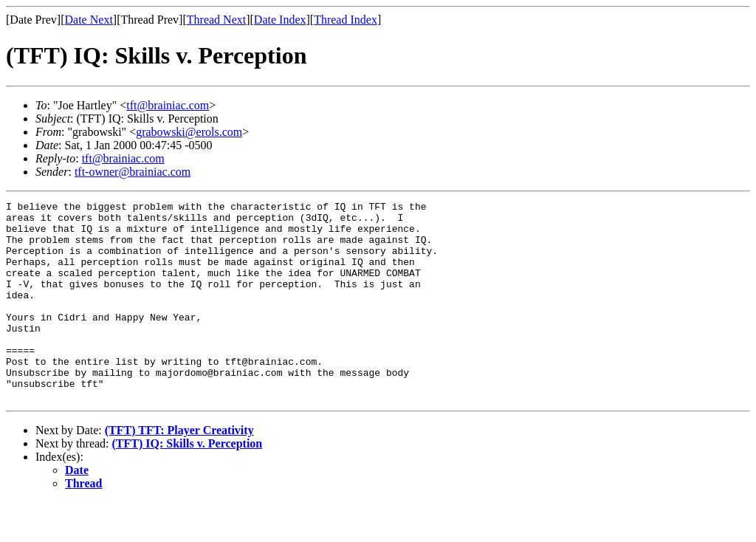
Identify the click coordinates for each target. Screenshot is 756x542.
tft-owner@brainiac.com (133, 172)
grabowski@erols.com (189, 132)
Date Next (89, 20)
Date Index (280, 20)
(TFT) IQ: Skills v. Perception (188, 483)
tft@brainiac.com (168, 105)
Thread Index (346, 20)
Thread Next (216, 20)
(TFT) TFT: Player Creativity (179, 470)
